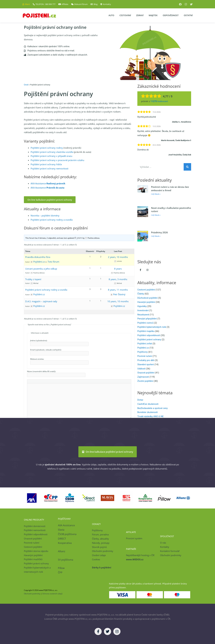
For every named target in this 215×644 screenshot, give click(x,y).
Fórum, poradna (100, 534)
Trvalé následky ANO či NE (150, 416)
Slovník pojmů (99, 547)
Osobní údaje (99, 555)
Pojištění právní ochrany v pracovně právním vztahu (57, 160)
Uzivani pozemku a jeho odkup (41, 269)
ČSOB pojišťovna (67, 534)
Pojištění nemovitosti (35, 530)
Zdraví (140, 15)
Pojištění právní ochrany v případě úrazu (51, 156)
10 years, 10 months (118, 301)
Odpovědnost (171, 15)
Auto (111, 15)
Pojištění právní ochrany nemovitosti (49, 168)
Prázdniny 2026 (159, 232)
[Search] (187, 167)
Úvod (26, 85)
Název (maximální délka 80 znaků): (41, 371)
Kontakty (165, 547)
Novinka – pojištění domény (45, 216)
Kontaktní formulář (170, 551)
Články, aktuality (100, 539)
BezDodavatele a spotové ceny (153, 408)
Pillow (61, 568)
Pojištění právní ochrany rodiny (47, 148)
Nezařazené (143, 315)
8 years (78, 238)
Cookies (96, 559)
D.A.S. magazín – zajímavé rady (41, 301)
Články (141, 294)
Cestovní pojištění (146, 290)
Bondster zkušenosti (148, 412)
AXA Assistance (48, 183)
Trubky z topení (33, 279)
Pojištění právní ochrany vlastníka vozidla (52, 152)
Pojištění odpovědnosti (149, 335)
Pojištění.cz (143, 348)
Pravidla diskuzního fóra (38, 257)
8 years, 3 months (118, 279)
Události (141, 369)
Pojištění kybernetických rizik (152, 327)
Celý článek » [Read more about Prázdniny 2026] (156, 236)
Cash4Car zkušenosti (148, 404)
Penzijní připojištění (147, 319)
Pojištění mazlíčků (33, 559)
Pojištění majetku (146, 331)
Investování (143, 310)
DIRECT (62, 539)
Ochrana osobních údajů (52, 593)
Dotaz (140, 400)
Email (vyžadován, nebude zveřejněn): (46, 350)
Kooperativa (65, 543)
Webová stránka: (37, 359)
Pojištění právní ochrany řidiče (46, 164)
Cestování (125, 15)
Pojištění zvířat (145, 344)
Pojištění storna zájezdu (36, 551)
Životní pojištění (145, 381)
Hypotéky (142, 306)
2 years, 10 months (118, 257)
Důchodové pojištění (147, 298)
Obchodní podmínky (103, 551)
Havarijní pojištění (146, 302)
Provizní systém (134, 538)
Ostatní (188, 15)
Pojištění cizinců (145, 323)
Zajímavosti (143, 377)
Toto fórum (53, 262)
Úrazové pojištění (146, 373)
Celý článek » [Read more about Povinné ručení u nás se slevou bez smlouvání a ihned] (156, 194)
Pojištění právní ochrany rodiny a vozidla (52, 220)
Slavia (61, 530)
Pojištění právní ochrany (149, 340)
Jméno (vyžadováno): (39, 341)
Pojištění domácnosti (35, 526)
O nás (163, 543)
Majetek (153, 15)
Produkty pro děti (146, 360)
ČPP (60, 573)
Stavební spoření (146, 364)
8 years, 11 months (118, 290)
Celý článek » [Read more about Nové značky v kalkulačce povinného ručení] (156, 215)
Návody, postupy (101, 543)
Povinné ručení (145, 356)
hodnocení (159, 101)
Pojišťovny (143, 352)
